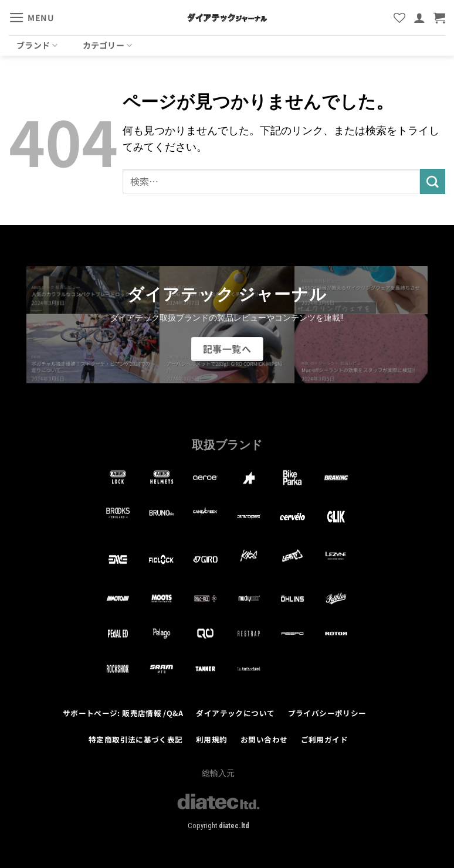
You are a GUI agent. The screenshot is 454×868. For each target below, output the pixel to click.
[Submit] (433, 181)
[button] (32, 18)
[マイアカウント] (419, 18)
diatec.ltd (234, 826)
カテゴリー (108, 45)
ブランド (37, 45)
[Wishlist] (399, 18)
